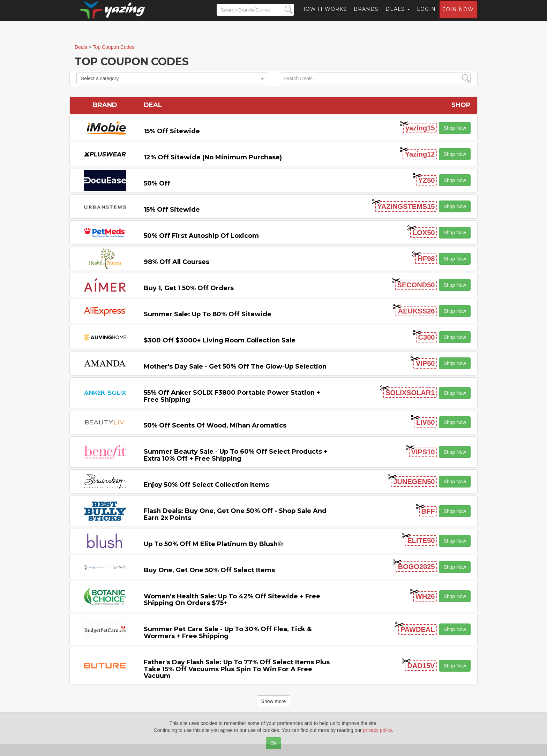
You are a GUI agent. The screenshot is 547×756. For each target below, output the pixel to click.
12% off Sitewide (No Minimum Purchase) (213, 157)
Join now (458, 16)
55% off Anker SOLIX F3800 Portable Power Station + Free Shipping (232, 396)
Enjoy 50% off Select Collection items (206, 485)
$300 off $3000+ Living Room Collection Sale (220, 340)
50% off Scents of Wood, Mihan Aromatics (215, 425)
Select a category (172, 78)
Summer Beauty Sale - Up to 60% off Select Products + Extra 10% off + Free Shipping (236, 455)
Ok (273, 743)
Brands (366, 16)
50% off (157, 183)
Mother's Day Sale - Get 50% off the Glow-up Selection (235, 366)
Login (426, 16)
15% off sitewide (172, 131)
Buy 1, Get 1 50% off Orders (189, 288)
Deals (398, 16)
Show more (274, 701)
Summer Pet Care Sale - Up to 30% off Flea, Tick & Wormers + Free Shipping (228, 633)
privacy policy (378, 730)
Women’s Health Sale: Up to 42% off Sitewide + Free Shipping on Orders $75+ (232, 600)
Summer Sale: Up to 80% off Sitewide (208, 314)
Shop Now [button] (455, 128)
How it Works (324, 16)
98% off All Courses (177, 262)
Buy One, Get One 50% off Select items (209, 570)
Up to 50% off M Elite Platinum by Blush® (213, 544)
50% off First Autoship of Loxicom (201, 236)
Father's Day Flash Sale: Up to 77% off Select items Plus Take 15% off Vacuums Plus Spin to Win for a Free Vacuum (237, 669)
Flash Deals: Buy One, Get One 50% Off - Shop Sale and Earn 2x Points (235, 514)
